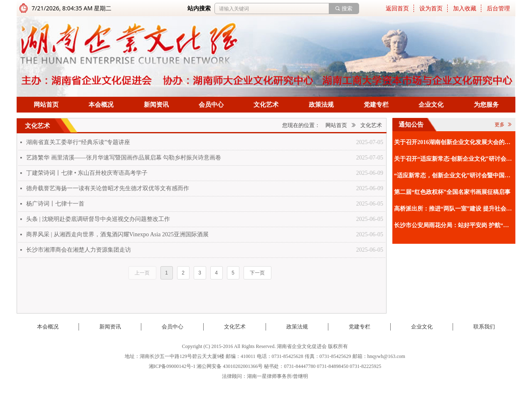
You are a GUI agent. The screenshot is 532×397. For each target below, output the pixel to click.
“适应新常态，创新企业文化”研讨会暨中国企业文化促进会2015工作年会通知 (454, 175)
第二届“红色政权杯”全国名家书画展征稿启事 (452, 192)
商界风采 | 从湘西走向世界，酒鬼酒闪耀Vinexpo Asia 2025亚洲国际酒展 (117, 234)
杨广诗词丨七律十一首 (55, 204)
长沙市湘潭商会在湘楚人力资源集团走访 (79, 250)
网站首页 (336, 125)
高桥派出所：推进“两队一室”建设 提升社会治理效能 (454, 209)
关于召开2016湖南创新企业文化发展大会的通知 (454, 142)
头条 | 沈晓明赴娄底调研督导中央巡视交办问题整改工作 (98, 219)
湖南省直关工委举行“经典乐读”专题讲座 (78, 142)
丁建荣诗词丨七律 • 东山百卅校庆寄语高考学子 (87, 173)
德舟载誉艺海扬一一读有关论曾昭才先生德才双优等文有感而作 (108, 188)
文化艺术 (371, 125)
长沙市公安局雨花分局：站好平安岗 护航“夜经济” (454, 225)
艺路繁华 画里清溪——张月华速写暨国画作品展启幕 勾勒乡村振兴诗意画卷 (124, 158)
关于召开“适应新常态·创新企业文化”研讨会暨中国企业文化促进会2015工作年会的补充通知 (454, 159)
